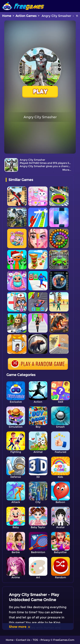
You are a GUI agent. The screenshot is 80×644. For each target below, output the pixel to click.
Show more (20, 627)
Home (7, 16)
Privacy (45, 640)
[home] (23, 2)
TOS (35, 640)
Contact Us (23, 640)
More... (67, 170)
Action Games (26, 16)
